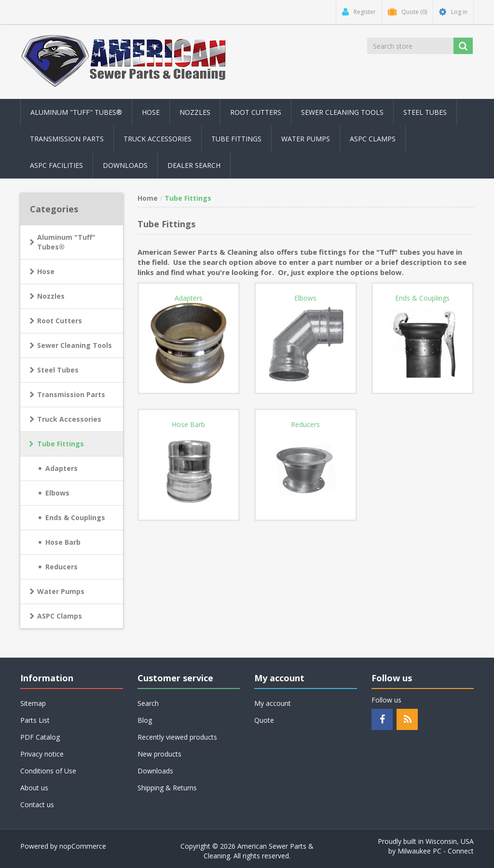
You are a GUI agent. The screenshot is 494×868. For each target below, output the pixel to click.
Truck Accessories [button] (158, 139)
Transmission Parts (71, 394)
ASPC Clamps (60, 616)
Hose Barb (63, 542)
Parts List (35, 720)
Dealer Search (194, 165)
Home (148, 198)
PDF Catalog (40, 737)
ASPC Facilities (56, 165)
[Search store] (410, 46)
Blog (145, 720)
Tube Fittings (61, 444)
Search (148, 703)
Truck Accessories (69, 419)
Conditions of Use (48, 771)
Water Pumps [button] (306, 139)
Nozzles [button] (195, 112)
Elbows (57, 493)
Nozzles (51, 296)
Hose (46, 271)
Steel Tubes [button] (425, 112)
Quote (264, 720)
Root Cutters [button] (256, 112)
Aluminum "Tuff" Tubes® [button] (76, 112)
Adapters (62, 468)
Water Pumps (61, 591)
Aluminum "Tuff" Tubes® (66, 242)
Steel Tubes (58, 370)
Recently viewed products (177, 737)
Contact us (37, 805)
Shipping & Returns (167, 788)
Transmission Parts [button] (67, 139)
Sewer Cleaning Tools (75, 345)
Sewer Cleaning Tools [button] (342, 112)
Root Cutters (60, 321)
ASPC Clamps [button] (373, 139)
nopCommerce (83, 846)
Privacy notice (42, 754)
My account (273, 703)
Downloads (125, 165)
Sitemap (33, 703)
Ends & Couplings (75, 517)
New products (159, 754)
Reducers (62, 567)
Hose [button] (151, 112)
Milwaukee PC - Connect (436, 851)
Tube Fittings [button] (236, 139)
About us (34, 788)
